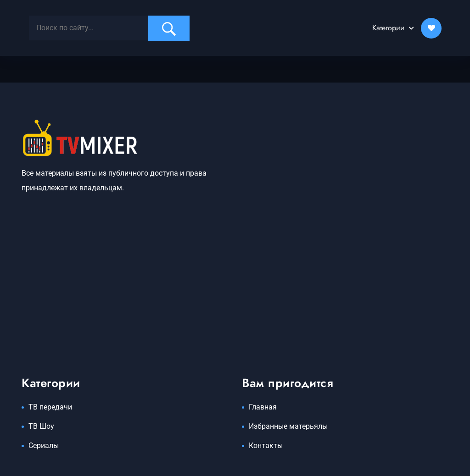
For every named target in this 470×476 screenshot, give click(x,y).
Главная (263, 407)
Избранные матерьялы (288, 426)
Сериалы (44, 446)
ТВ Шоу (41, 426)
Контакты (266, 446)
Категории (388, 28)
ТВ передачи (50, 407)
